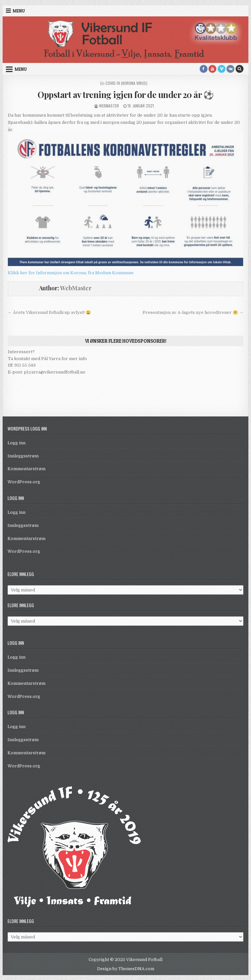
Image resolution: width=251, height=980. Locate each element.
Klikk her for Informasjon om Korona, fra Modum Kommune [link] (71, 273)
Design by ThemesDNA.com (126, 969)
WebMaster (109, 106)
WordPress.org (24, 482)
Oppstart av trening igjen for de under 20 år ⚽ (125, 95)
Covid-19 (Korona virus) (126, 83)
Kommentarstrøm (26, 469)
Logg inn (17, 443)
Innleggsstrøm (23, 456)
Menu (19, 11)
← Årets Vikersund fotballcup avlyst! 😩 (49, 312)
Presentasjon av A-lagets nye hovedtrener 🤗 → (193, 312)
